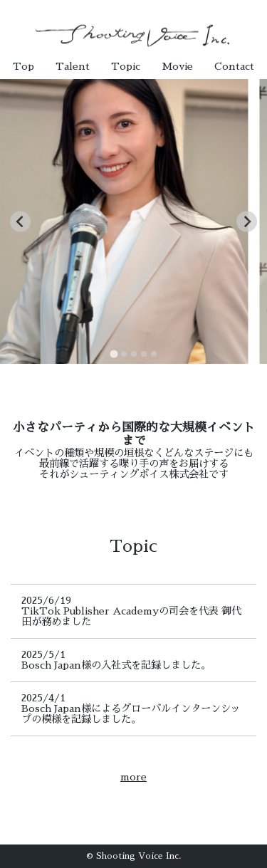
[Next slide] (247, 222)
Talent (73, 66)
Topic (126, 66)
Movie (177, 66)
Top (23, 66)
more (133, 777)
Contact (234, 66)
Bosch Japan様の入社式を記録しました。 (116, 665)
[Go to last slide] (20, 222)
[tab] (114, 354)
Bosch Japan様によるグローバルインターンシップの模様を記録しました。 (131, 714)
